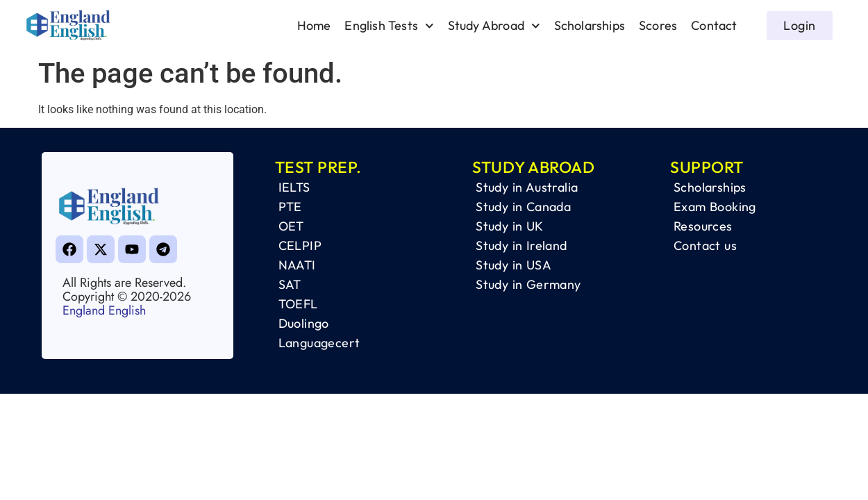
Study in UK (509, 226)
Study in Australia (527, 187)
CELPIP (300, 245)
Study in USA (514, 265)
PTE (290, 207)
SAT (290, 284)
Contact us (705, 245)
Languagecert (319, 343)
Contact (714, 25)
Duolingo (304, 323)
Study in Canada (523, 207)
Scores (658, 25)
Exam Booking (715, 207)
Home (314, 25)
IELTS (294, 187)
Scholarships (590, 25)
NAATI (297, 265)
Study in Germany (528, 284)
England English (104, 310)
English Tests (389, 26)
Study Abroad (494, 26)
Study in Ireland (521, 245)
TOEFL (298, 304)
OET (291, 226)
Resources (703, 226)
